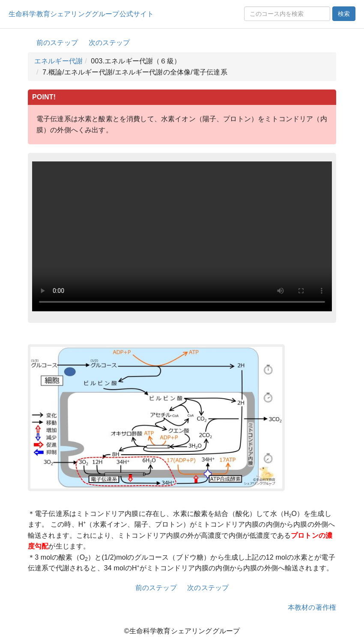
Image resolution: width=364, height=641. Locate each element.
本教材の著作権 (312, 607)
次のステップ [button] (109, 43)
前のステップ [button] (57, 43)
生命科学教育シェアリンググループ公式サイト (81, 14)
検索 (344, 14)
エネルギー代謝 (58, 61)
